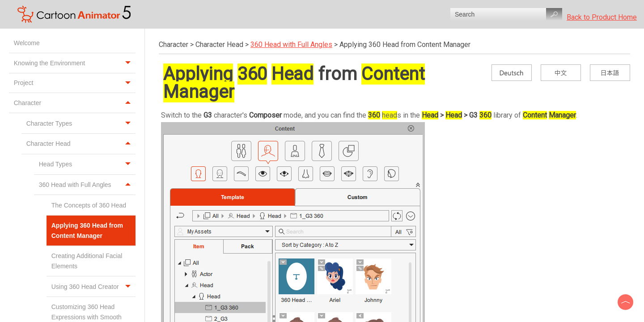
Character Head (81, 144)
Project (75, 83)
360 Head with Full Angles (87, 185)
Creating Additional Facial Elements (87, 261)
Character (75, 103)
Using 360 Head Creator (93, 286)
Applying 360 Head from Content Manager (87, 230)
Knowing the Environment (75, 63)
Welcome (28, 43)
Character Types (81, 123)
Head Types (87, 164)
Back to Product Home (602, 17)
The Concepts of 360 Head (90, 205)
